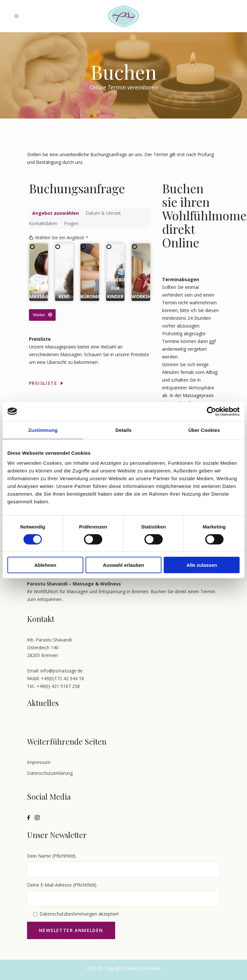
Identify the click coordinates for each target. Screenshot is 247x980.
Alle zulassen (202, 565)
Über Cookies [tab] (204, 430)
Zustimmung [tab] (43, 430)
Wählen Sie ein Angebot (62, 238)
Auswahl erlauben (123, 565)
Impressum (39, 762)
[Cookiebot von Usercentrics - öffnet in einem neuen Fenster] (211, 411)
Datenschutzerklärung (50, 773)
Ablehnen (45, 565)
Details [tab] (123, 430)
